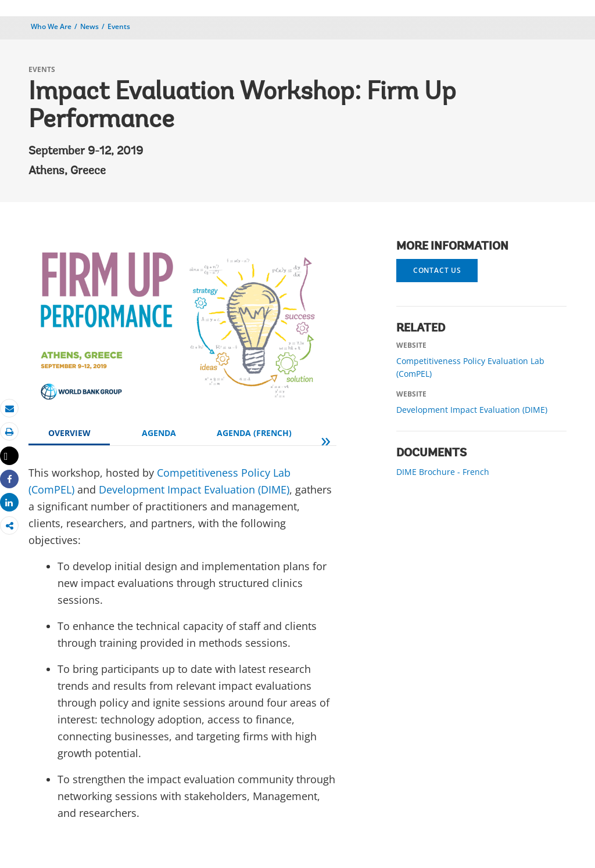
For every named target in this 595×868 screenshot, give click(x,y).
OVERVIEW (69, 433)
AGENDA (159, 433)
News (89, 26)
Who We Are (51, 26)
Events (119, 26)
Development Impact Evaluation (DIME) (194, 489)
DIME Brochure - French (443, 472)
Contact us (437, 270)
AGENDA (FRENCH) (254, 433)
